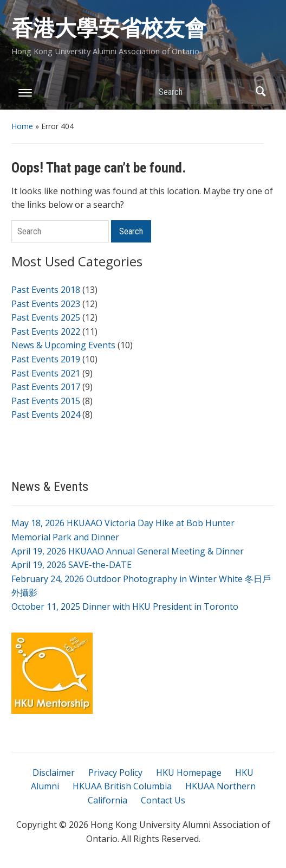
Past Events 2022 (46, 331)
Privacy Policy (115, 773)
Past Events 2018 (46, 290)
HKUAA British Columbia (122, 786)
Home (22, 126)
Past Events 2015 (46, 401)
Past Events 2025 (46, 317)
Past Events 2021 (46, 373)
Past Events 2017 (46, 387)
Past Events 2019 (46, 359)
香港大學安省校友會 (109, 28)
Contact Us (163, 800)
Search (261, 91)
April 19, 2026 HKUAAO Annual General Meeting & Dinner (128, 551)
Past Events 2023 (46, 304)
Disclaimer (54, 773)
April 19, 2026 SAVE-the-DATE (71, 565)
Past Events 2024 (46, 414)
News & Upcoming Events (63, 345)
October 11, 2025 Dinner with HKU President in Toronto (125, 607)
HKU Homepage (189, 773)
